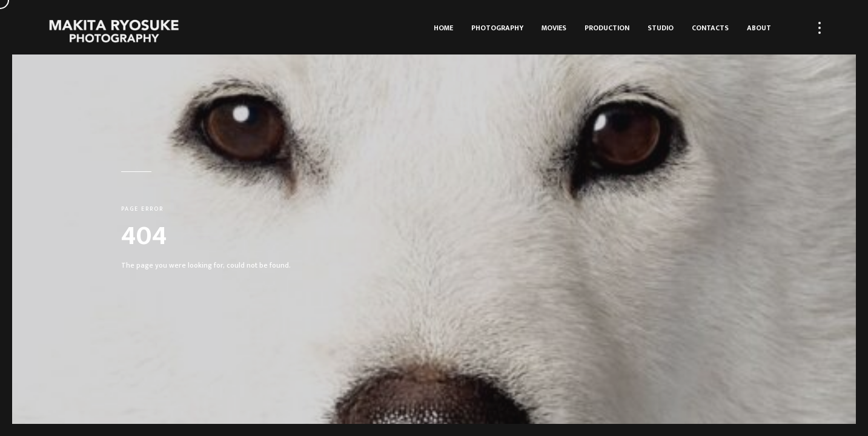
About (759, 28)
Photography (497, 28)
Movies (554, 28)
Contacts (710, 28)
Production (607, 28)
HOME (443, 28)
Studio (661, 28)
